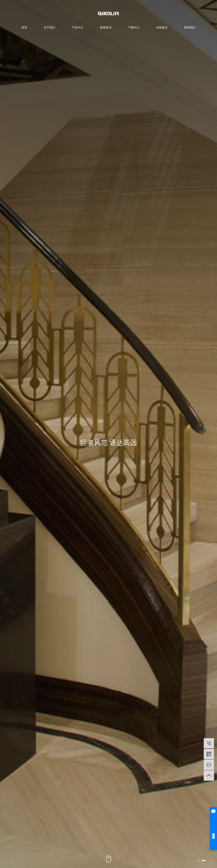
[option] (108, 434)
